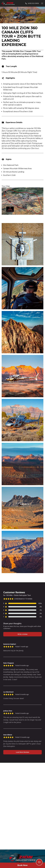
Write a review (22, 634)
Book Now (23, 865)
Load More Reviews (22, 752)
